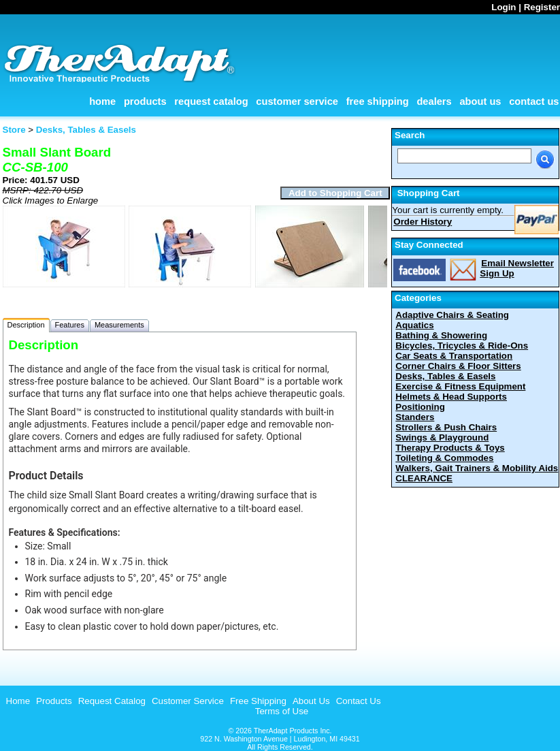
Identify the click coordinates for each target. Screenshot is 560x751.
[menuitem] (17, 701)
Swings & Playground (442, 437)
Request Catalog (211, 101)
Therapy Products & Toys (450, 448)
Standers (415, 417)
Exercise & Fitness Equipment (460, 386)
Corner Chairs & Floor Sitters (458, 366)
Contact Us (534, 101)
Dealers (434, 101)
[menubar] (192, 701)
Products (145, 101)
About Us (480, 101)
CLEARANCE (424, 478)
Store (14, 130)
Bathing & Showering (441, 335)
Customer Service (297, 101)
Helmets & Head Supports (451, 397)
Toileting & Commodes (444, 458)
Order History (423, 222)
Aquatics (414, 325)
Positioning (420, 407)
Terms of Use (282, 711)
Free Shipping (378, 101)
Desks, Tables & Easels (445, 376)
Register (542, 7)
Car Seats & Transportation (454, 356)
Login (504, 7)
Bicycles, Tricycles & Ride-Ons (462, 346)
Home (102, 101)
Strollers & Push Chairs (446, 427)
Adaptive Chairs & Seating (452, 315)
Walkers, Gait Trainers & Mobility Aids (477, 468)
